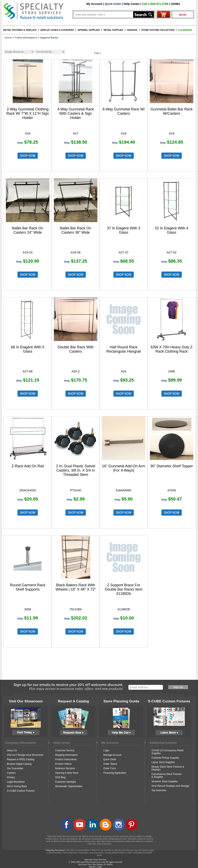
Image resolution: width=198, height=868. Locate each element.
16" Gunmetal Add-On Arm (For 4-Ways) (124, 468)
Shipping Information (66, 755)
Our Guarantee (15, 768)
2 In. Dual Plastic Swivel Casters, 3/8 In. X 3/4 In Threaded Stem (76, 470)
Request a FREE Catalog (21, 759)
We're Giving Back (17, 786)
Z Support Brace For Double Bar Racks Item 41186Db (123, 589)
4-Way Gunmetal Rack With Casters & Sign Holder (76, 113)
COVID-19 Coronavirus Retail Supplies (167, 752)
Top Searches (159, 790)
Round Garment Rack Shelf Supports (28, 587)
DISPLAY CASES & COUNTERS (57, 30)
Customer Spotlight (65, 782)
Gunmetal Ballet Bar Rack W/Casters (171, 111)
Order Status (110, 764)
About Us (12, 750)
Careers (11, 773)
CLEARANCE (185, 30)
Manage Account (112, 755)
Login (106, 750)
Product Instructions (66, 759)
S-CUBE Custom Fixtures (21, 791)
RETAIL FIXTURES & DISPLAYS (20, 30)
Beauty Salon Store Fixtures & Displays (168, 768)
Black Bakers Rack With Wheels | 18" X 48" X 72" (76, 587)
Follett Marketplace (26, 38)
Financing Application (115, 773)
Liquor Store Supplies (163, 762)
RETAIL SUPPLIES (113, 30)
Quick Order (113, 4)
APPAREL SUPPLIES (89, 30)
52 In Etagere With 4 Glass (172, 230)
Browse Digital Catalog (19, 764)
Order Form (110, 768)
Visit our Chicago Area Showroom (25, 755)
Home (8, 38)
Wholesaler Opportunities (69, 786)
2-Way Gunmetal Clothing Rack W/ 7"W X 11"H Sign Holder (28, 113)
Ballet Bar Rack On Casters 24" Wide (28, 230)
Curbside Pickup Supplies (165, 758)
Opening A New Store (67, 773)
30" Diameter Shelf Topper (172, 466)
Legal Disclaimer (16, 782)
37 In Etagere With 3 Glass (124, 230)
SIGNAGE (132, 30)
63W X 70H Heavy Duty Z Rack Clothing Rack (172, 349)
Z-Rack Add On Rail (28, 466)
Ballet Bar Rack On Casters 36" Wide (76, 230)
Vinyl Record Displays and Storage (170, 786)
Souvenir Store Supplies (165, 781)
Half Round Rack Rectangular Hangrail (123, 349)
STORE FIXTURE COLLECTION (158, 30)
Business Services (65, 768)
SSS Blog (60, 777)
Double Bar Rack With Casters (76, 349)
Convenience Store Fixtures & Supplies (166, 776)
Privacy (11, 777)
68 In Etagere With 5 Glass (28, 349)
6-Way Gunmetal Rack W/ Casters (123, 111)
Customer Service (65, 750)
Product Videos (63, 764)
